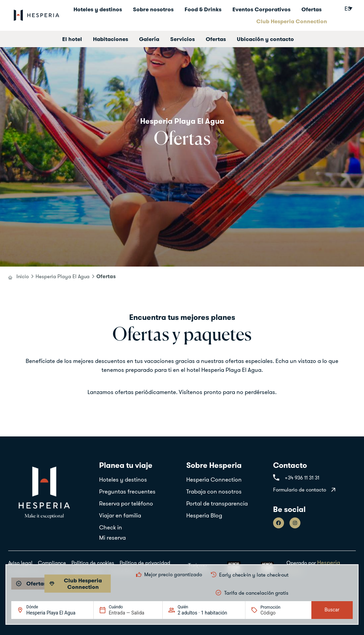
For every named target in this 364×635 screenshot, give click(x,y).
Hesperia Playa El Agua (63, 276)
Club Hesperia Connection (292, 21)
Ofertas (312, 9)
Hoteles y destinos (98, 9)
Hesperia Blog (204, 515)
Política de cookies (93, 563)
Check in (111, 527)
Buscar (332, 610)
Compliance (52, 563)
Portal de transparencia (217, 503)
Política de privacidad (145, 563)
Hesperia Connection (214, 479)
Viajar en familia (120, 515)
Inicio (23, 276)
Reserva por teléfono (126, 503)
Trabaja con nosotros (214, 491)
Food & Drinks (203, 9)
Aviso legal (20, 563)
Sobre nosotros (153, 9)
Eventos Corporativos (261, 9)
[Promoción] (277, 613)
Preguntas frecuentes (127, 491)
